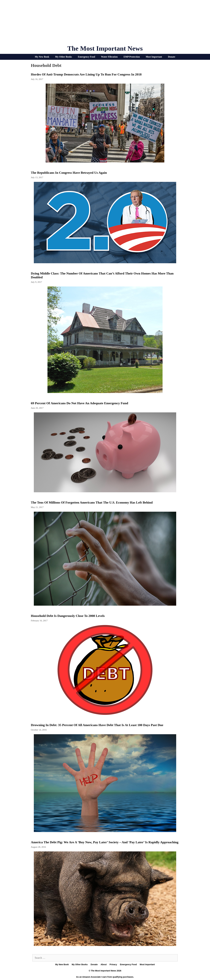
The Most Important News (105, 48)
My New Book (42, 57)
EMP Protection (132, 57)
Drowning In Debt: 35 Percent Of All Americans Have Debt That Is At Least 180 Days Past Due (97, 725)
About (104, 964)
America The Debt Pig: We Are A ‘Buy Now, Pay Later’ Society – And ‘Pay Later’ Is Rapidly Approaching (105, 842)
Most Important (154, 57)
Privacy (113, 964)
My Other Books (64, 57)
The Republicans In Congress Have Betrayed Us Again (69, 173)
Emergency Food (86, 57)
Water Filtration (109, 57)
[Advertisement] (105, 24)
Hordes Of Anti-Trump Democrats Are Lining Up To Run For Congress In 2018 (86, 74)
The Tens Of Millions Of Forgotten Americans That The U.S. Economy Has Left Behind (92, 502)
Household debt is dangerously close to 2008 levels (68, 616)
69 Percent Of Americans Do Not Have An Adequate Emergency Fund (79, 403)
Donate (172, 57)
